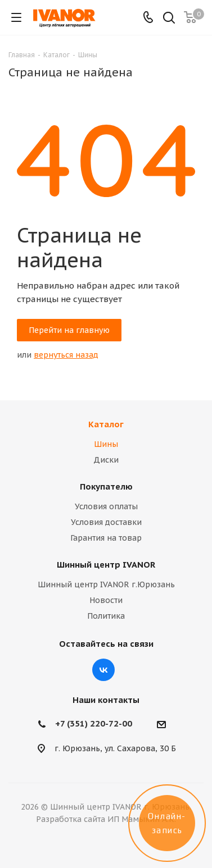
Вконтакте (103, 670)
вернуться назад (66, 355)
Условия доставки (106, 522)
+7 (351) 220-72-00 (94, 723)
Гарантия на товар (106, 538)
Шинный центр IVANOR (106, 565)
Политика (106, 616)
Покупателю (106, 486)
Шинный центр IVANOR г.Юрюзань (106, 584)
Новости (106, 600)
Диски (106, 460)
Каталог (106, 424)
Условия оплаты (106, 506)
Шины (106, 444)
